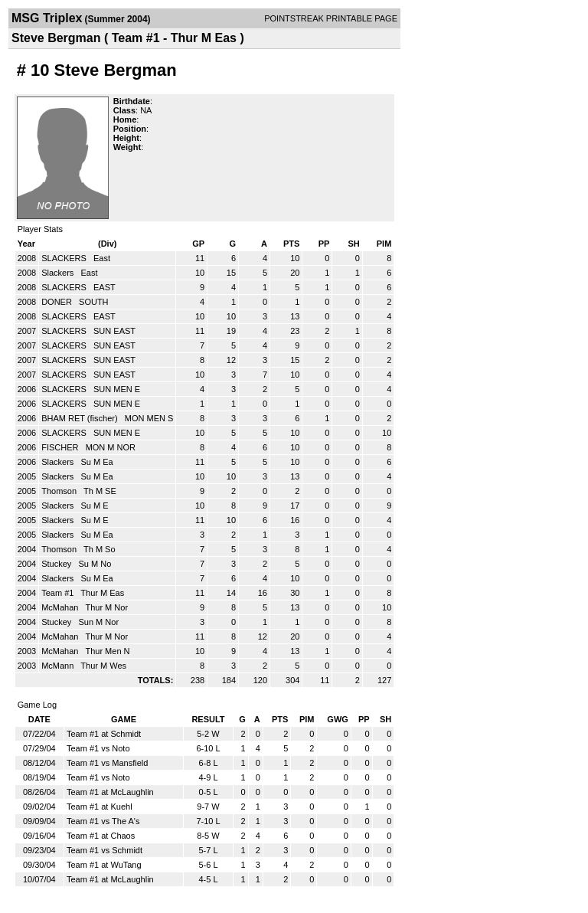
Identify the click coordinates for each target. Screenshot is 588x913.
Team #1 (59, 593)
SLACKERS (65, 258)
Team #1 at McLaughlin (110, 792)
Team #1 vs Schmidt (105, 850)
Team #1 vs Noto (98, 748)
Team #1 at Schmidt (104, 734)
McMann (59, 666)
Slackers (59, 273)
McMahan (61, 607)
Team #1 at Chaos (101, 836)
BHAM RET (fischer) (80, 418)
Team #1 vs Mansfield (107, 763)
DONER (58, 302)
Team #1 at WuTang (104, 865)
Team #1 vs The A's (103, 821)
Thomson (60, 491)
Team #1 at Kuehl (100, 807)
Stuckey (57, 564)
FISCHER (61, 447)
